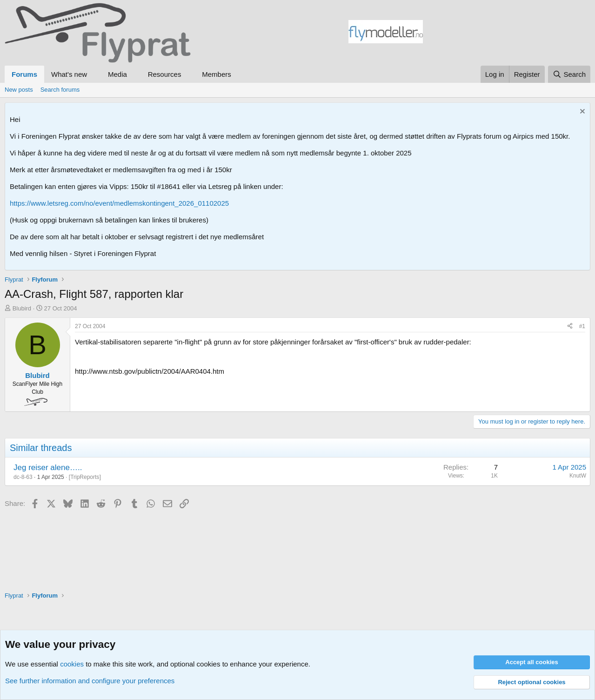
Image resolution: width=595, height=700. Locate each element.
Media (117, 74)
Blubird (22, 308)
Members (217, 74)
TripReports (85, 477)
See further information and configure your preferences (90, 681)
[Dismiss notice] (581, 112)
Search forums (60, 90)
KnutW (578, 476)
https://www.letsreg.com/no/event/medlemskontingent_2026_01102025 (119, 203)
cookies (72, 664)
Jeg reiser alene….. (48, 468)
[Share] (570, 326)
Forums (24, 74)
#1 (582, 326)
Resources (165, 74)
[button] (94, 74)
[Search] (569, 74)
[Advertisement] (507, 33)
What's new (69, 74)
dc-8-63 (23, 477)
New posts (19, 90)
